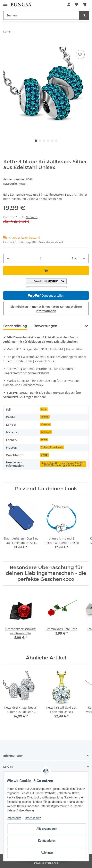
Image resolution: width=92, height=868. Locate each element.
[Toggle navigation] (5, 3)
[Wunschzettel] (76, 5)
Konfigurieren (47, 841)
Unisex (45, 455)
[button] (69, 5)
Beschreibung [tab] (15, 326)
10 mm (45, 417)
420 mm (45, 424)
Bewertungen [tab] (45, 326)
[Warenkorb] (85, 5)
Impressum (14, 818)
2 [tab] (40, 141)
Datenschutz (33, 818)
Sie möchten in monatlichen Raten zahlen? (46, 309)
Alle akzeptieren (47, 829)
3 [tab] (44, 141)
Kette (44, 409)
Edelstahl (46, 432)
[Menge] (41, 258)
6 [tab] (56, 141)
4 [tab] (48, 141)
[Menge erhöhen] (84, 258)
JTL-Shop (53, 863)
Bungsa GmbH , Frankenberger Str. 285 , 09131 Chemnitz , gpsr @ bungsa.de (63, 464)
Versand (32, 217)
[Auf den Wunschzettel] (80, 55)
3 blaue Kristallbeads (52, 447)
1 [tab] (36, 141)
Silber (44, 440)
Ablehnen (47, 853)
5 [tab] (52, 141)
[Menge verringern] (8, 258)
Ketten (23, 184)
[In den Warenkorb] (7, 44)
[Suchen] (41, 15)
